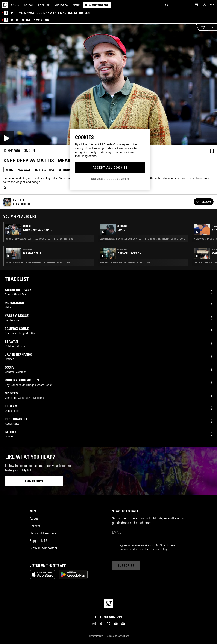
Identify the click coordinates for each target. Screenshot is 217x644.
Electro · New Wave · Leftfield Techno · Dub (125, 263)
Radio (15, 5)
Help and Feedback (43, 533)
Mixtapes (61, 5)
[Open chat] (197, 4)
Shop (76, 5)
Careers (35, 526)
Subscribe (126, 565)
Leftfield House (45, 170)
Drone (9, 170)
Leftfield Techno (70, 170)
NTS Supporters (97, 5)
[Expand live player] (212, 27)
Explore (44, 5)
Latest (29, 5)
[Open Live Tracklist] (202, 27)
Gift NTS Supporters (43, 548)
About (34, 518)
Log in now (34, 481)
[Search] (167, 5)
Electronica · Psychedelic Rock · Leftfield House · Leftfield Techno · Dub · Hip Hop (143, 239)
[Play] (108, 84)
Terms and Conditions (118, 636)
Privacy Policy (158, 549)
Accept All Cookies (110, 167)
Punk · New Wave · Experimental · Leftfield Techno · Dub (38, 263)
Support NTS (38, 541)
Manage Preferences (110, 179)
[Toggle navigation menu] (212, 5)
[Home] (5, 5)
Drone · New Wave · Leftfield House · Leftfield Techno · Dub (39, 239)
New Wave (24, 170)
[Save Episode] (212, 151)
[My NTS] (205, 5)
